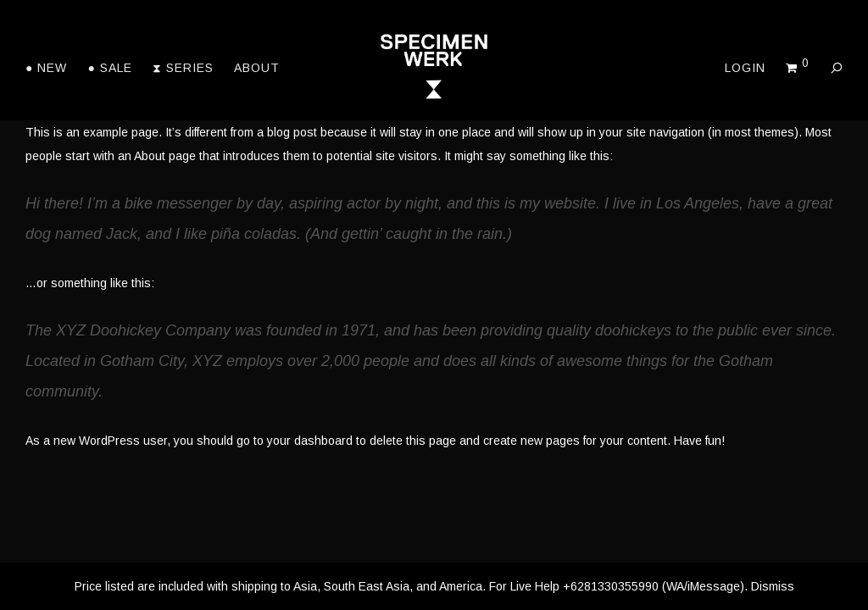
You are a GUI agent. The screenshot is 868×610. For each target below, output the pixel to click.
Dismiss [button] (773, 586)
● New (46, 68)
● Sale (109, 68)
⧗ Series (183, 68)
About (257, 68)
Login (745, 68)
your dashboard (310, 441)
